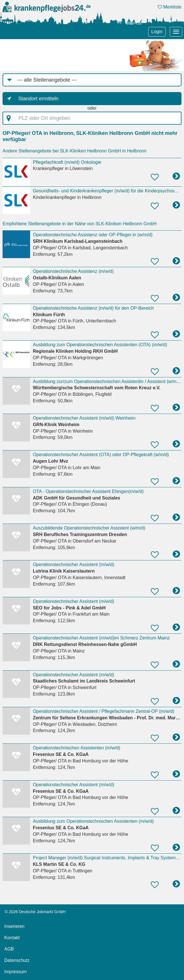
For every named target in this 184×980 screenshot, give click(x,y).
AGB (9, 949)
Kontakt (12, 938)
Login (157, 32)
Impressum (15, 972)
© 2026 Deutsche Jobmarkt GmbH (35, 912)
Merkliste (170, 7)
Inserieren (14, 926)
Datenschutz (17, 960)
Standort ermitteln (38, 99)
